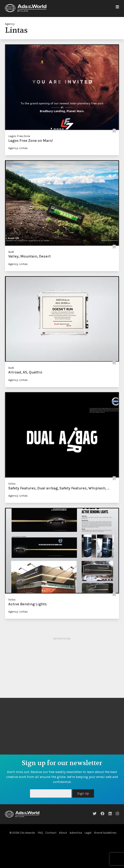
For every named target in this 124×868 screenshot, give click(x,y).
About (63, 833)
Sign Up (83, 793)
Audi (11, 252)
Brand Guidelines (105, 833)
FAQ (40, 833)
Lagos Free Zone (19, 136)
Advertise (76, 833)
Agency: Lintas (18, 148)
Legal (88, 833)
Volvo (12, 484)
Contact (51, 833)
